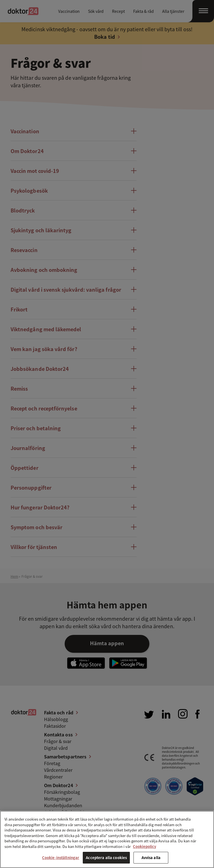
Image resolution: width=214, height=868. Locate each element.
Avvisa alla (151, 858)
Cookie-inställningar (61, 858)
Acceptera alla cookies (106, 858)
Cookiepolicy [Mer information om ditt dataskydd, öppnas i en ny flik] (144, 846)
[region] (107, 839)
